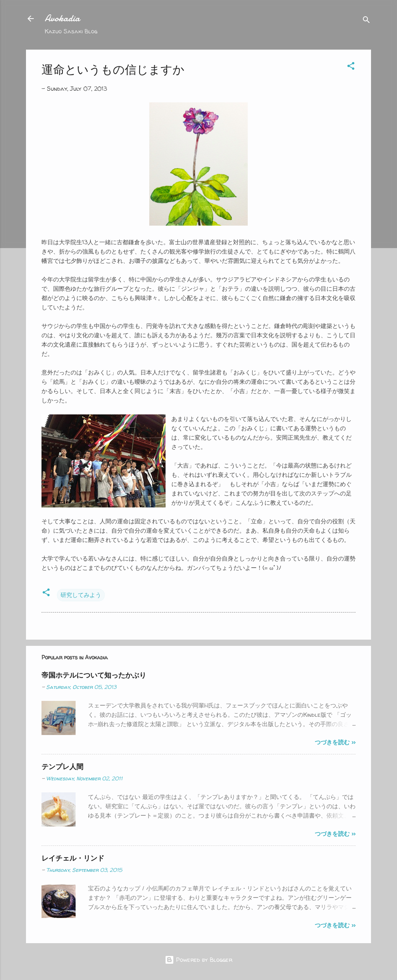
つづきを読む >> (335, 742)
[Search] (366, 21)
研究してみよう (81, 595)
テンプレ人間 (62, 767)
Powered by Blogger (198, 960)
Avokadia (62, 18)
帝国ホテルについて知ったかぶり (94, 675)
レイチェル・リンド (73, 858)
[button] (351, 67)
